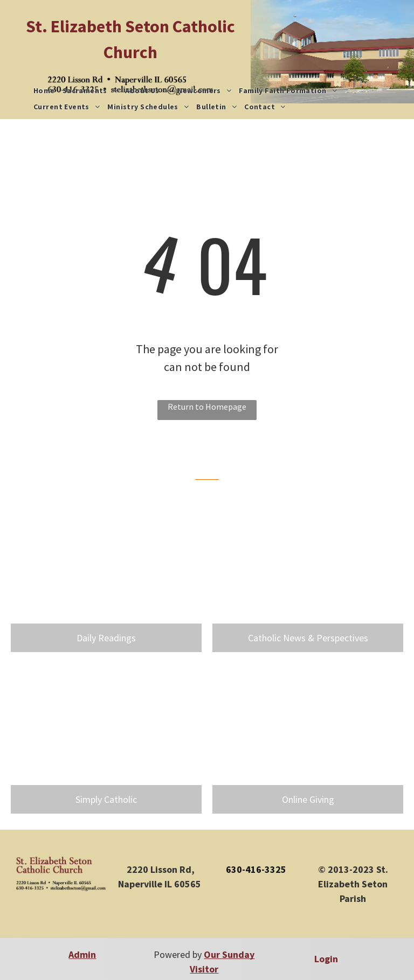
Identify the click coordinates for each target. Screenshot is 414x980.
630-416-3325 (256, 869)
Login (326, 959)
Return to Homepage (207, 407)
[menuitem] (44, 91)
